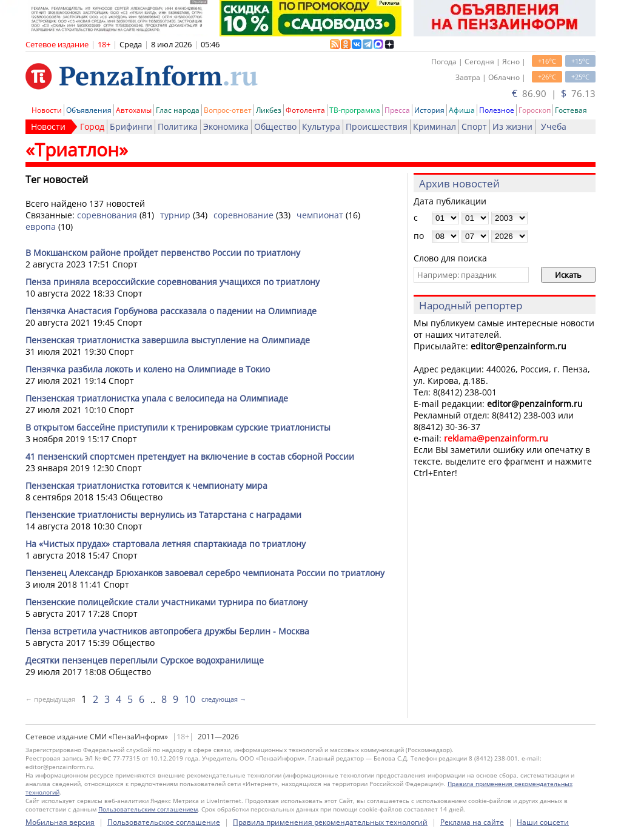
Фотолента (305, 110)
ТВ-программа (355, 110)
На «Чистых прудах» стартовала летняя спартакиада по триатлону (166, 544)
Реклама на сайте (472, 822)
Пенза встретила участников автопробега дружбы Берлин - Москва (167, 631)
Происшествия (377, 126)
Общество (275, 126)
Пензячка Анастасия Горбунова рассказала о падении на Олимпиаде (171, 311)
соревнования (107, 215)
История (429, 110)
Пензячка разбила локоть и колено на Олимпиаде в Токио (148, 369)
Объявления (89, 110)
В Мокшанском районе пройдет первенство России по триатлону (163, 253)
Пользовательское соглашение (164, 822)
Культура (321, 126)
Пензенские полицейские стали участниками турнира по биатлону (166, 602)
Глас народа (178, 110)
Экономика (226, 126)
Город (92, 126)
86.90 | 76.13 (554, 93)
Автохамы (134, 110)
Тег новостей (57, 180)
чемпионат (320, 215)
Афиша (462, 110)
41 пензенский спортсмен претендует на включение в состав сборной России (190, 456)
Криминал (435, 126)
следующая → (224, 699)
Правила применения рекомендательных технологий (330, 822)
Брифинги (131, 126)
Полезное (497, 110)
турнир (175, 215)
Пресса (397, 110)
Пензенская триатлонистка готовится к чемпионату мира (146, 486)
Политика (178, 126)
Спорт (474, 126)
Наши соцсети (543, 822)
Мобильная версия (60, 822)
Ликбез (269, 110)
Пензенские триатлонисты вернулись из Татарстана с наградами (163, 515)
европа (41, 227)
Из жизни (512, 126)
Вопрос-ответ (228, 110)
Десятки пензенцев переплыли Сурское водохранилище (145, 660)
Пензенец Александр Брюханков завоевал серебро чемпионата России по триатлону (205, 573)
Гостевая (571, 110)
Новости (47, 110)
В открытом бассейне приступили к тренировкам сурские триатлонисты (178, 427)
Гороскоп (535, 110)
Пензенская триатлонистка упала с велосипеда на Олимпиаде (157, 398)
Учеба (554, 126)
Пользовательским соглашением (148, 809)
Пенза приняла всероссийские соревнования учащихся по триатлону (173, 282)
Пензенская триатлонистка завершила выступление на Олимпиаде (168, 340)
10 (190, 699)
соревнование (243, 215)
